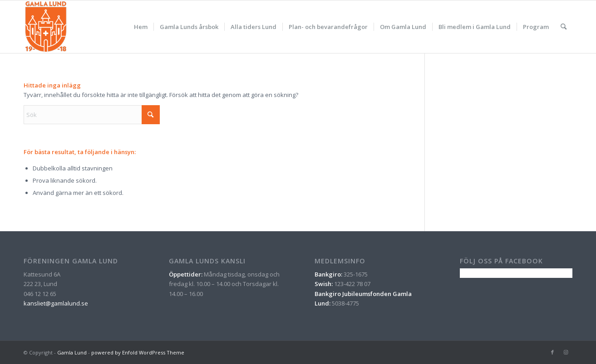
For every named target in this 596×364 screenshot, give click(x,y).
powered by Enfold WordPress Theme (138, 352)
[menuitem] (141, 27)
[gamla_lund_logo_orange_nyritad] (46, 27)
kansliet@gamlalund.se (56, 303)
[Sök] (564, 27)
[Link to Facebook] (552, 352)
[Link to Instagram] (566, 352)
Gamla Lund (72, 352)
